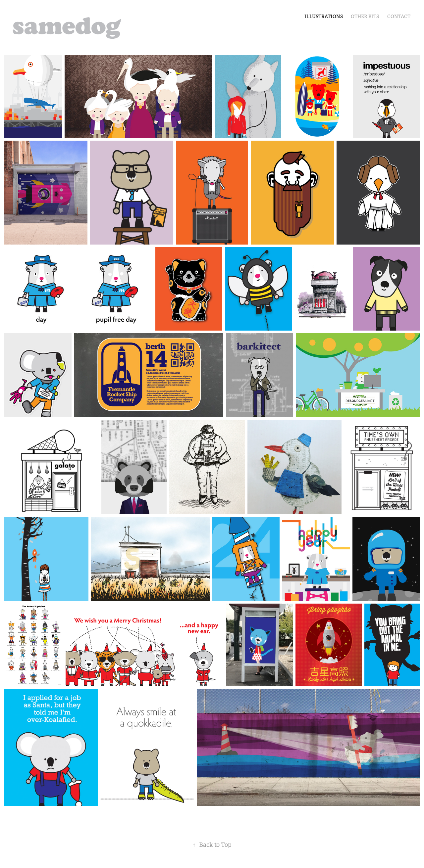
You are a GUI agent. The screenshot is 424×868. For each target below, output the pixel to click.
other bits (365, 17)
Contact (399, 17)
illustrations (324, 17)
